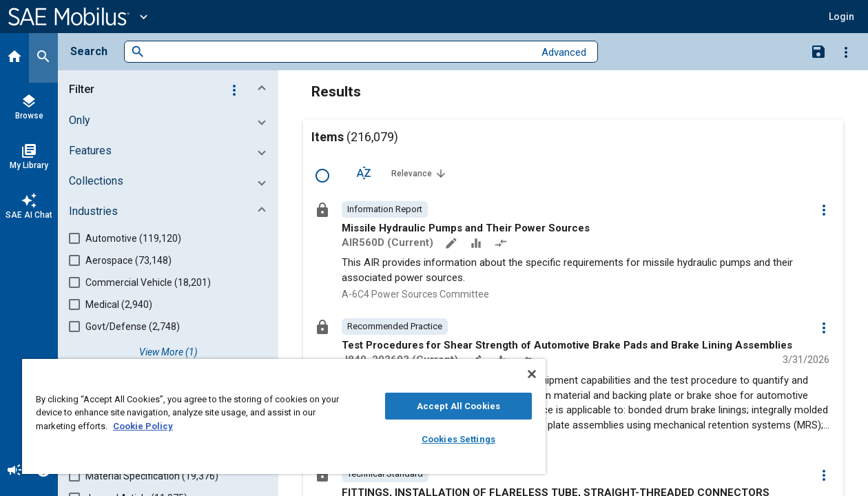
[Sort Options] (364, 173)
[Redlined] (502, 245)
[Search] (43, 58)
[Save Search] (818, 51)
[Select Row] (322, 176)
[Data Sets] (477, 245)
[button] (171, 90)
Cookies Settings (441, 439)
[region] (274, 416)
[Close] (511, 374)
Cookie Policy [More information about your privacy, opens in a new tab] (143, 426)
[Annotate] (453, 245)
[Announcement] (14, 471)
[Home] (14, 58)
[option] (385, 209)
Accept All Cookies (441, 406)
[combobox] (339, 52)
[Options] (846, 52)
